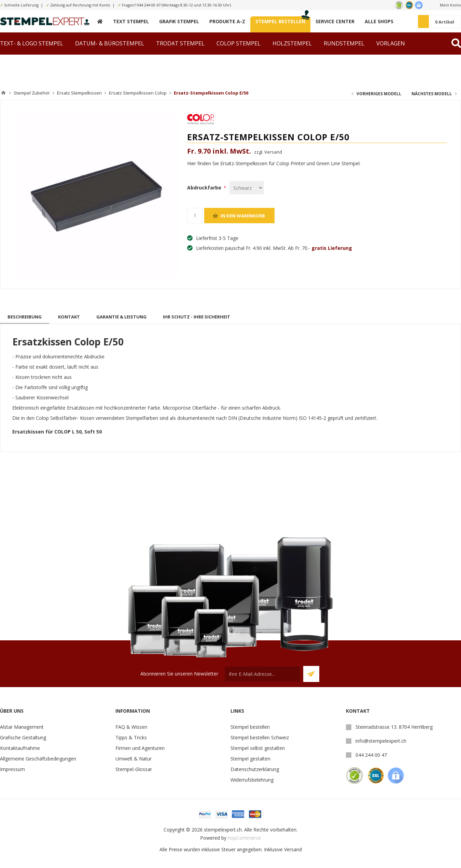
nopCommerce (244, 838)
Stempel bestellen (250, 727)
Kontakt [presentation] (69, 317)
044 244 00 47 (149, 5)
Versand (293, 849)
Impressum (12, 769)
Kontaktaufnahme (20, 748)
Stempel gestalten (250, 759)
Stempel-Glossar (134, 769)
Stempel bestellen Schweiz (260, 737)
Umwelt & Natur (134, 759)
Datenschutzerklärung (255, 769)
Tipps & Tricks (131, 737)
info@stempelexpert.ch (381, 741)
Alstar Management (22, 727)
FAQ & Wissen (131, 727)
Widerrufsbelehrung (252, 780)
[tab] (25, 317)
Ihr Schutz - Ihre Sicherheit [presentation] (197, 317)
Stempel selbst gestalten (258, 748)
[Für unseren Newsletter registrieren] (262, 674)
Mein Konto (450, 5)
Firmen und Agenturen (140, 748)
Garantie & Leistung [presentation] (121, 317)
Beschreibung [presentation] (25, 317)
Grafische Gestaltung (23, 737)
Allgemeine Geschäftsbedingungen (38, 759)
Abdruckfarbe (205, 188)
